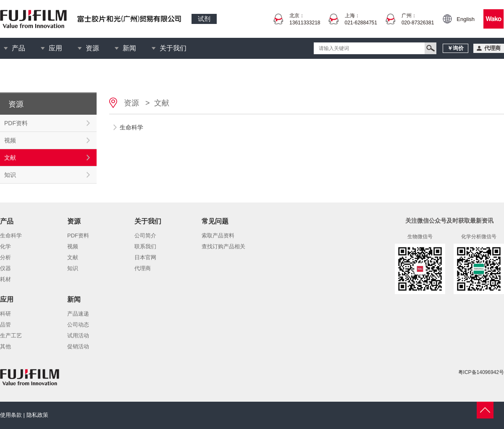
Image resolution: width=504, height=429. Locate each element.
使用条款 (11, 415)
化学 (5, 246)
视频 (10, 140)
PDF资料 (16, 123)
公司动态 (78, 325)
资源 (92, 48)
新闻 (129, 48)
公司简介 (145, 236)
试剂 (204, 19)
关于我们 (173, 48)
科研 (5, 314)
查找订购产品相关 (223, 246)
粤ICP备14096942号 (481, 372)
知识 (10, 175)
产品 (18, 48)
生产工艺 (11, 336)
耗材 (5, 279)
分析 (5, 257)
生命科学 (11, 236)
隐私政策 (37, 415)
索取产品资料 (218, 236)
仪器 (5, 268)
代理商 (143, 268)
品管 (5, 325)
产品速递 (78, 314)
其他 (5, 346)
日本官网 (145, 257)
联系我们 (145, 246)
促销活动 (78, 346)
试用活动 (78, 336)
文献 (10, 158)
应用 (55, 48)
